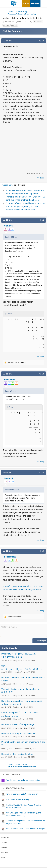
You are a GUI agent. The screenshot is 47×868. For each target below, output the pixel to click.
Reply (42, 178)
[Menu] (5, 4)
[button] (40, 41)
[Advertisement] (23, 148)
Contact (5, 838)
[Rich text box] (23, 630)
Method (14, 25)
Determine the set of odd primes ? (18, 724)
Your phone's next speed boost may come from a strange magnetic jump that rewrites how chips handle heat (25, 206)
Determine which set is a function (17, 754)
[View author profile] (16, 383)
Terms (4, 848)
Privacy (5, 853)
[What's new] (43, 4)
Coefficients (38, 22)
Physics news (7, 185)
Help (3, 858)
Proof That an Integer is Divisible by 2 (19, 734)
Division (6, 25)
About (4, 843)
